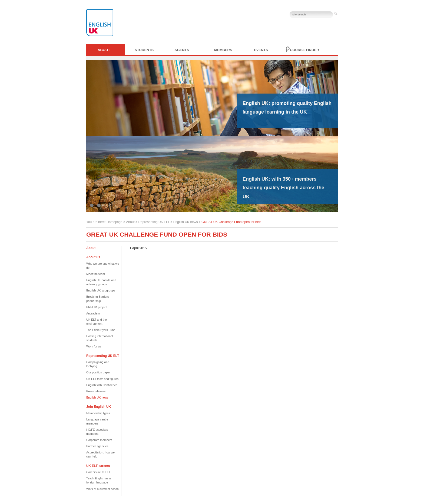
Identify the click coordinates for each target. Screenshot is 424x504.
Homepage (115, 222)
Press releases (96, 391)
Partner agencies (97, 446)
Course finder (304, 50)
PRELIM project (97, 307)
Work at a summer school (103, 489)
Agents (182, 50)
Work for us (94, 346)
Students (144, 50)
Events (261, 50)
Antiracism (93, 313)
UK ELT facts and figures (102, 379)
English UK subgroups (101, 290)
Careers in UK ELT (98, 472)
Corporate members (99, 440)
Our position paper (98, 372)
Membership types (98, 413)
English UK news (186, 222)
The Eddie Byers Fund (101, 330)
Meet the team (96, 274)
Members (223, 50)
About (104, 50)
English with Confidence (102, 385)
